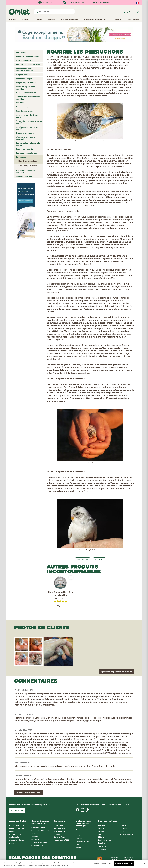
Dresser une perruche (25, 133)
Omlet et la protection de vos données (17, 840)
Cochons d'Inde (82, 842)
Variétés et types (23, 107)
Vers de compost (127, 834)
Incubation (103, 849)
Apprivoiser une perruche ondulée (27, 128)
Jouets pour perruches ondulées (25, 88)
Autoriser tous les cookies (124, 863)
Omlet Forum (59, 831)
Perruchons (21, 157)
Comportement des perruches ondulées (29, 122)
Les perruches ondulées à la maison (28, 144)
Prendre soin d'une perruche (28, 64)
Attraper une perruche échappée (26, 138)
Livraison (35, 833)
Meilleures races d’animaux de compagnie (83, 823)
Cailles (101, 828)
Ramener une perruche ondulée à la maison (26, 70)
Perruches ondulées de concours (26, 172)
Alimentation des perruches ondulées (28, 98)
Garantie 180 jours (102, 2)
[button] (118, 821)
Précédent (82, 560)
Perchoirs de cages (24, 79)
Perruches (124, 828)
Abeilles (79, 830)
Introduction (21, 52)
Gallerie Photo (60, 837)
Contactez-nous (38, 828)
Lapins (79, 845)
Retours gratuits (46, 2)
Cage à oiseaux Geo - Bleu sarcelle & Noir (60, 595)
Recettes (20, 103)
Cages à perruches (24, 75)
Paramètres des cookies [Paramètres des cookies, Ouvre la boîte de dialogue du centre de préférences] (102, 863)
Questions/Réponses (40, 830)
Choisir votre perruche (26, 60)
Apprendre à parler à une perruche (27, 116)
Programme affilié (61, 840)
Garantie (35, 839)
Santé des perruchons (28, 166)
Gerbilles (102, 843)
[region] (74, 864)
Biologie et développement (28, 56)
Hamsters (102, 846)
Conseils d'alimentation (26, 93)
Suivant (99, 560)
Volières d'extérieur (24, 176)
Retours (35, 836)
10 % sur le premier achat (73, 2)
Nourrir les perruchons (28, 161)
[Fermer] (144, 864)
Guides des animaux (108, 821)
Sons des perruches (24, 111)
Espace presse (15, 834)
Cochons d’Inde (105, 840)
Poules (78, 848)
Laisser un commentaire (29, 792)
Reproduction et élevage (27, 153)
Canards (79, 833)
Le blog (57, 834)
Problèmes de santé (25, 149)
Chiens (79, 839)
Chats (78, 836)
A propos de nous (17, 825)
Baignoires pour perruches (27, 83)
